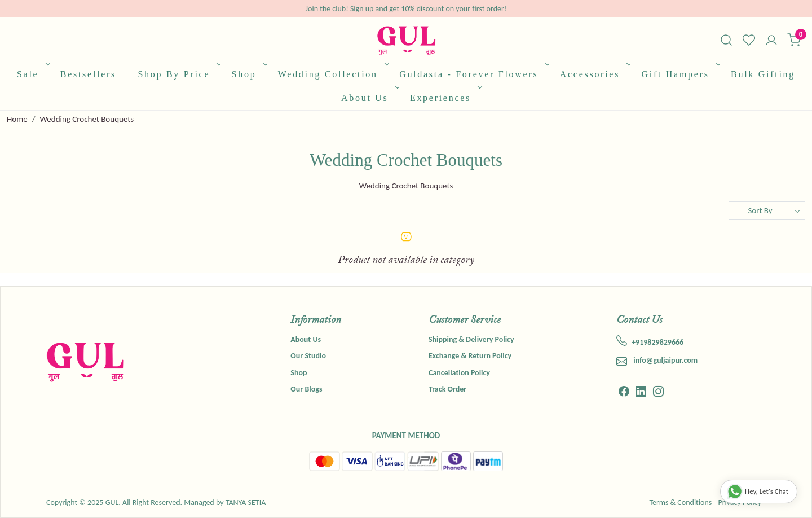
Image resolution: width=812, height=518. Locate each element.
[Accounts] (771, 41)
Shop (249, 74)
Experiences (445, 98)
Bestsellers (88, 74)
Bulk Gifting (763, 74)
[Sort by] (767, 210)
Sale (32, 74)
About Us (369, 98)
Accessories (595, 74)
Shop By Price (178, 74)
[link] (726, 40)
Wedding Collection (332, 74)
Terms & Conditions (680, 502)
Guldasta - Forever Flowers (473, 74)
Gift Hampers (679, 74)
